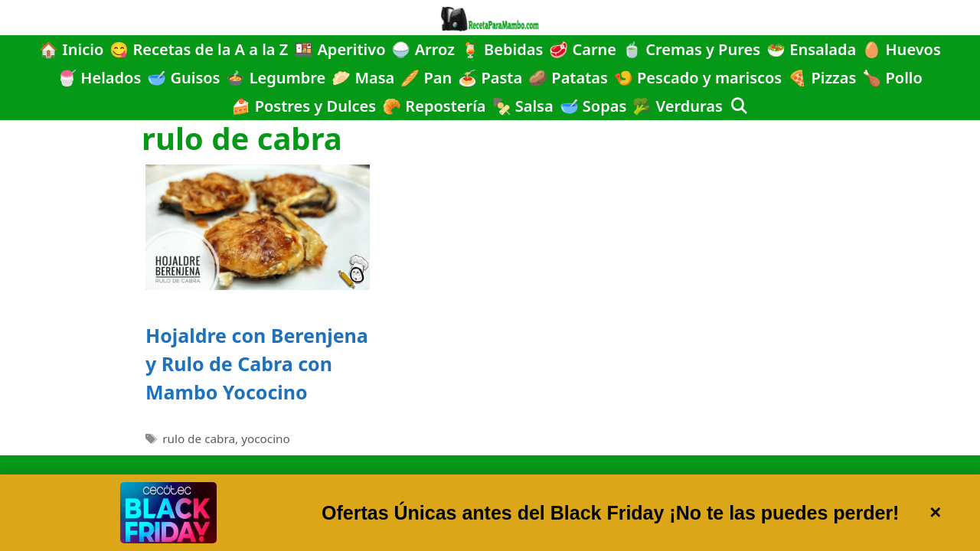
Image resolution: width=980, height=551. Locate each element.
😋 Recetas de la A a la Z (199, 49)
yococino (266, 439)
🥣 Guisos (183, 78)
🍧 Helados (99, 78)
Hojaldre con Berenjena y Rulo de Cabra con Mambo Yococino (257, 364)
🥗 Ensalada (811, 49)
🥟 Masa (363, 78)
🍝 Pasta (490, 78)
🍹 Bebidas (502, 49)
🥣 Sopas (593, 106)
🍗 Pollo (892, 78)
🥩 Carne (583, 49)
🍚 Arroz (423, 49)
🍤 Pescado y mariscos (698, 78)
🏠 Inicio (71, 49)
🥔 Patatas (568, 78)
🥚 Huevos (902, 49)
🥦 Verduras (678, 106)
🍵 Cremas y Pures (691, 49)
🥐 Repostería (434, 106)
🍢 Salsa (523, 106)
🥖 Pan (426, 78)
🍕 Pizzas (822, 78)
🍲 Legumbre (276, 78)
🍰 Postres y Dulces (304, 106)
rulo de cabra (199, 439)
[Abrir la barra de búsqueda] (739, 106)
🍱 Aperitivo (340, 49)
